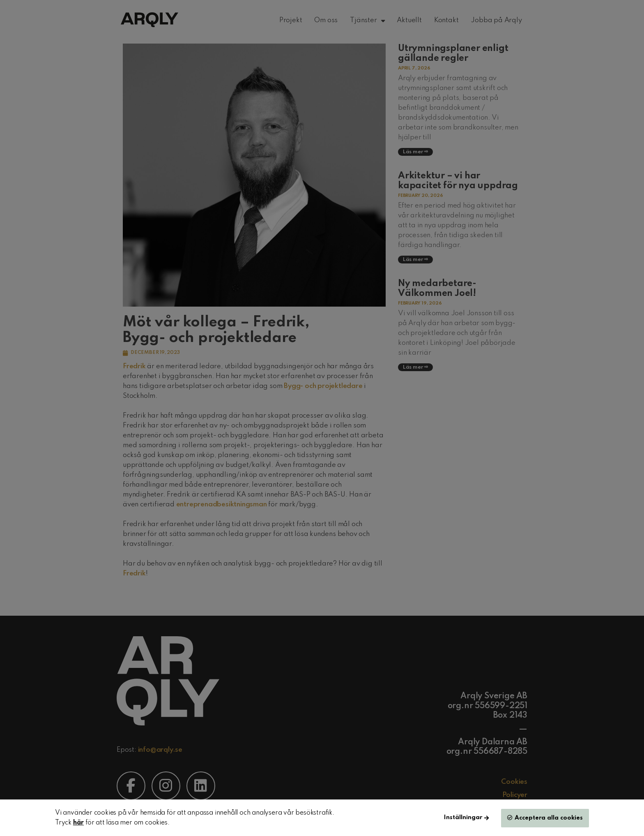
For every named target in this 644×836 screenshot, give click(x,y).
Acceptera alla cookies (549, 818)
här (78, 823)
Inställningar (463, 818)
